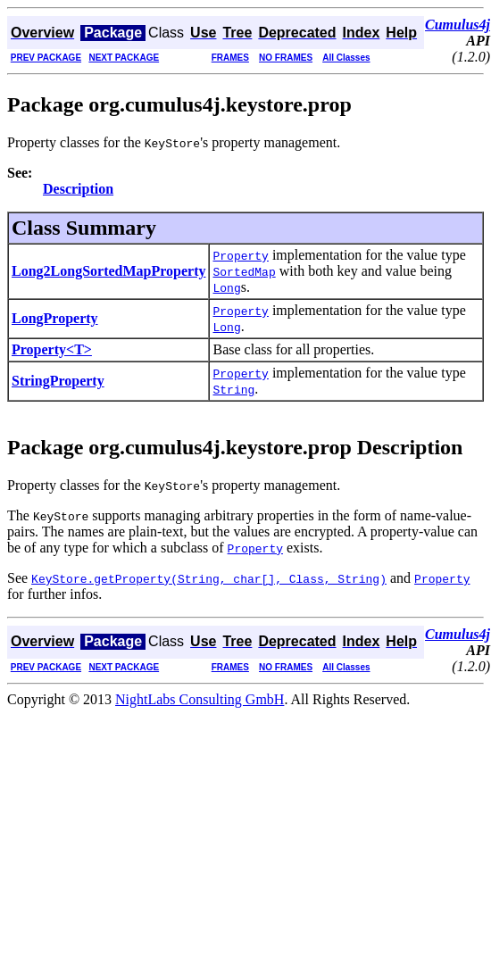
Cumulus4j (458, 25)
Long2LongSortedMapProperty (108, 271)
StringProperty (58, 381)
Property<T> (52, 349)
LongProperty (55, 318)
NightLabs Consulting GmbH (200, 699)
